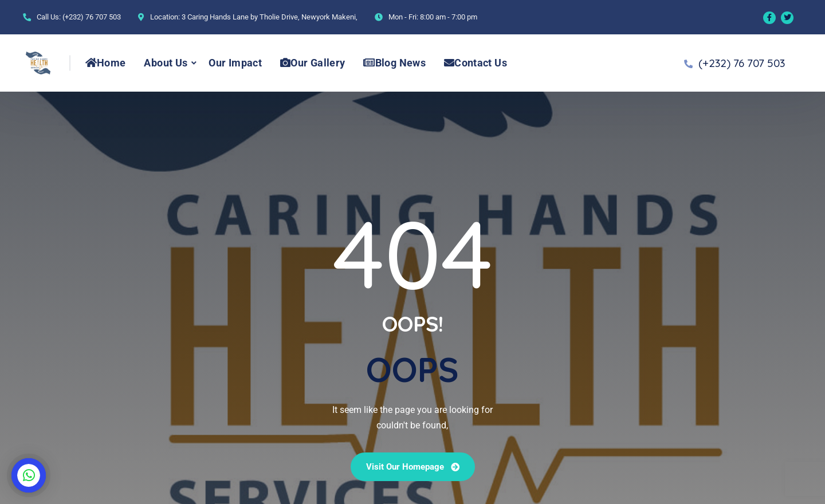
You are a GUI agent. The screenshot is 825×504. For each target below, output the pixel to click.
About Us (166, 63)
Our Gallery (313, 63)
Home (106, 63)
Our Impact (235, 63)
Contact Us (476, 63)
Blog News (394, 63)
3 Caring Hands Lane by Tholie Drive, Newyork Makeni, (270, 17)
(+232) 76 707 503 (92, 17)
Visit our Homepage (413, 467)
